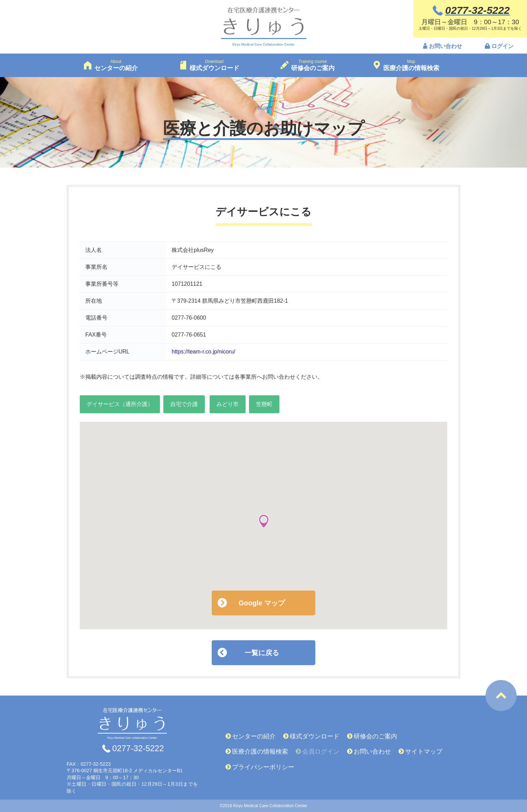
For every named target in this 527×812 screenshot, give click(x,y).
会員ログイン (321, 752)
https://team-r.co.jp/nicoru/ (203, 352)
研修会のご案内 (375, 736)
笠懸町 (264, 404)
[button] (264, 521)
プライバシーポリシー (263, 767)
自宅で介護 (184, 404)
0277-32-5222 (138, 748)
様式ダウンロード (315, 736)
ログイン (502, 46)
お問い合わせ (445, 46)
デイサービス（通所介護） (120, 404)
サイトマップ (424, 752)
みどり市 (228, 404)
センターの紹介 (254, 736)
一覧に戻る (262, 653)
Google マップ (262, 603)
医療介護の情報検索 (260, 752)
